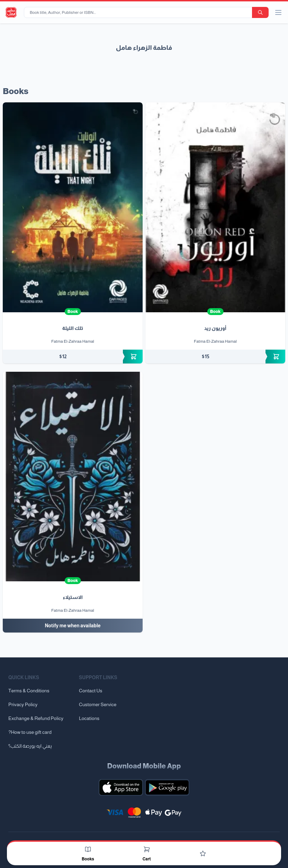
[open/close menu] (278, 12)
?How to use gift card (30, 732)
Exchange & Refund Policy (36, 718)
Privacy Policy (23, 704)
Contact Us (91, 691)
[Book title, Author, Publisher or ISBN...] (139, 12)
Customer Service (98, 704)
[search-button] (260, 12)
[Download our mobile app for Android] (167, 787)
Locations (89, 718)
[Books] (88, 849)
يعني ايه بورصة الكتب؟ (30, 746)
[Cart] (147, 849)
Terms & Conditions (29, 691)
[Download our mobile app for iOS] (121, 787)
